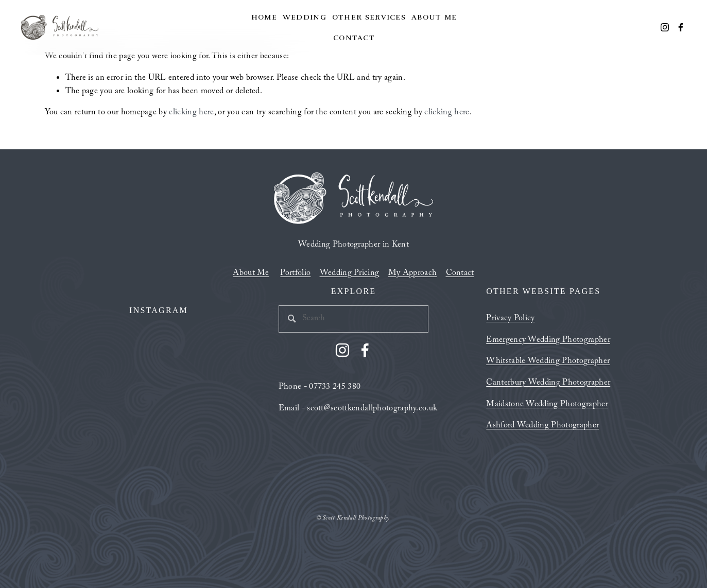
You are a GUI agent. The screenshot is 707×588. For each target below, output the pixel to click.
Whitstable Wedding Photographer (548, 362)
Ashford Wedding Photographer (542, 426)
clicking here (191, 113)
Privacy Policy (510, 319)
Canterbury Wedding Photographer (548, 384)
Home (264, 17)
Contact (354, 38)
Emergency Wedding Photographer (548, 341)
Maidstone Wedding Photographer (547, 405)
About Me (434, 17)
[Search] (354, 319)
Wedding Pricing (350, 274)
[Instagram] (665, 27)
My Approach (413, 274)
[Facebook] (681, 27)
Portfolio (295, 274)
